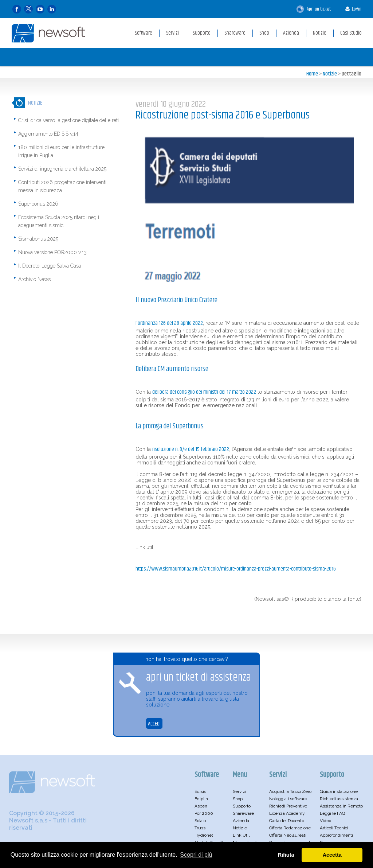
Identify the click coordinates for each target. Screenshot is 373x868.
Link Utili (242, 835)
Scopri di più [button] (196, 855)
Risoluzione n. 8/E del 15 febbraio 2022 (191, 449)
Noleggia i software (288, 799)
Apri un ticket (314, 9)
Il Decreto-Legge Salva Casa (50, 266)
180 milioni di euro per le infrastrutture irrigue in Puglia (61, 151)
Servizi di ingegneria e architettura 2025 (62, 169)
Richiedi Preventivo (288, 806)
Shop (238, 799)
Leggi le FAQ (332, 813)
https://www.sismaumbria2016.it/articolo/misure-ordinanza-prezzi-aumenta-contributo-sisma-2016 (236, 569)
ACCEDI (154, 724)
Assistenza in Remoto (341, 806)
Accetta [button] (332, 855)
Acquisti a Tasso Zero (290, 791)
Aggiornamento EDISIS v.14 (48, 134)
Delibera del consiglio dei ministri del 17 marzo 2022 (204, 392)
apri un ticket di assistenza (199, 678)
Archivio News (34, 279)
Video (325, 821)
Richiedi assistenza (339, 799)
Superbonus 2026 (38, 204)
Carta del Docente (287, 821)
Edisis (200, 791)
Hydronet (204, 835)
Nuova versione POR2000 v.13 (52, 252)
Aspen (201, 806)
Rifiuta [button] (286, 855)
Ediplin (201, 799)
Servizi (239, 791)
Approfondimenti (336, 835)
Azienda (241, 821)
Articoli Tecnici (334, 828)
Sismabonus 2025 (38, 239)
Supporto (242, 806)
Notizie (330, 74)
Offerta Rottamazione (290, 828)
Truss (200, 828)
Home (312, 74)
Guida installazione (339, 791)
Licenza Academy (287, 813)
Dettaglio (352, 74)
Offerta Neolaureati (288, 835)
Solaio (200, 821)
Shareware (243, 813)
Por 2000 (204, 813)
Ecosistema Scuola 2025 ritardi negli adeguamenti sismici (59, 221)
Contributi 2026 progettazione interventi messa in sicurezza (62, 186)
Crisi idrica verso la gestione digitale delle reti (68, 120)
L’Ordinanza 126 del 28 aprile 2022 (169, 323)
